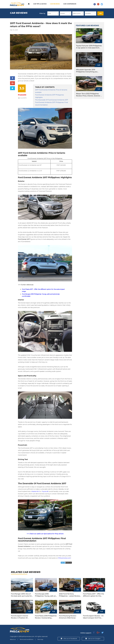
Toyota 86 (45, 491)
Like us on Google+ (93, 639)
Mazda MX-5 (36, 491)
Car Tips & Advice (40, 4)
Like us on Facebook (69, 639)
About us (13, 639)
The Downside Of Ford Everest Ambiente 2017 (52, 100)
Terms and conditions (27, 639)
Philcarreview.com (64, 558)
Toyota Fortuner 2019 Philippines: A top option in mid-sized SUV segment (89, 47)
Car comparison (70, 4)
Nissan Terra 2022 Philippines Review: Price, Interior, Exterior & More (89, 95)
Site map (40, 639)
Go (101, 13)
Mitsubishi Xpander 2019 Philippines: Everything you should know (87, 71)
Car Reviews (55, 4)
